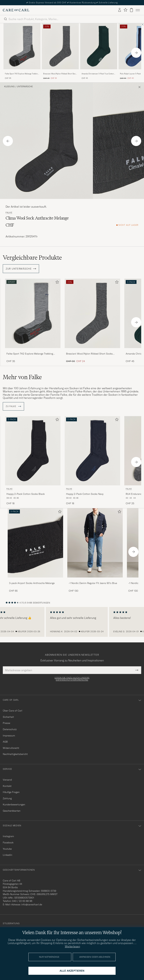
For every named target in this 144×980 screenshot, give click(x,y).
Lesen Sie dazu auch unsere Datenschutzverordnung (72, 679)
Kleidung (9, 87)
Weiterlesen (72, 946)
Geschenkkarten (12, 811)
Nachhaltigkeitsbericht (15, 754)
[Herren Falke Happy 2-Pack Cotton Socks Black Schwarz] (33, 451)
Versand (7, 780)
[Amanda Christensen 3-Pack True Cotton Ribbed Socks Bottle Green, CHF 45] (99, 51)
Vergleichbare (32, 258)
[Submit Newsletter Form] (137, 670)
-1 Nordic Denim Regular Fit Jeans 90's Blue (93, 583)
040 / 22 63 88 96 (22, 901)
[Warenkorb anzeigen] (131, 10)
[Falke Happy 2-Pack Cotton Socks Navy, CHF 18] (92, 461)
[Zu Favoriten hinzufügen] (56, 283)
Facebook (8, 843)
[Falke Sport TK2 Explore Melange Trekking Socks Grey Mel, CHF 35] (22, 51)
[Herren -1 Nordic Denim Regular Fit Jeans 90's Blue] (95, 543)
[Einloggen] (120, 10)
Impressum (9, 736)
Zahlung (7, 798)
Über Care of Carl (13, 711)
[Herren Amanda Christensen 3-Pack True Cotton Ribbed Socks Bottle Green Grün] (99, 46)
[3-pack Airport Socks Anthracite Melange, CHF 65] (35, 550)
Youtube (7, 849)
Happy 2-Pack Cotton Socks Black (26, 494)
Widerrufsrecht (11, 748)
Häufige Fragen (11, 792)
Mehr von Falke (22, 377)
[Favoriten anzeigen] (125, 10)
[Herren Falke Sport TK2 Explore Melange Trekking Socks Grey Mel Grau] (22, 46)
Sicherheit (8, 717)
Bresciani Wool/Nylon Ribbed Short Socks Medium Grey (60, 74)
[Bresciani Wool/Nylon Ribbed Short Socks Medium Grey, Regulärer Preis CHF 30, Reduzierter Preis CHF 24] (60, 51)
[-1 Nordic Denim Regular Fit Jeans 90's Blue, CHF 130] (95, 550)
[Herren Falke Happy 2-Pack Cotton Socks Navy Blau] (92, 451)
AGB (5, 742)
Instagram (8, 836)
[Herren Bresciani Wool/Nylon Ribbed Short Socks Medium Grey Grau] (60, 46)
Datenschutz (10, 729)
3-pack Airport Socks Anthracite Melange (32, 583)
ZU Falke (13, 406)
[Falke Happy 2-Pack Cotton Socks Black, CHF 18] (33, 461)
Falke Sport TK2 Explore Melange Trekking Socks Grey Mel (22, 74)
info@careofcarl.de (32, 904)
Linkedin (7, 855)
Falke (9, 213)
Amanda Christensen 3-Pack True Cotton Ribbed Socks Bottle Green (98, 74)
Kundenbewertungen (14, 804)
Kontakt (7, 786)
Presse (6, 723)
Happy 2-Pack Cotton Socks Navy (85, 494)
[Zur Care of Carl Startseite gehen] (16, 10)
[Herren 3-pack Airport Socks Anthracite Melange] (35, 543)
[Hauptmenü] (138, 10)
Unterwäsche (25, 87)
